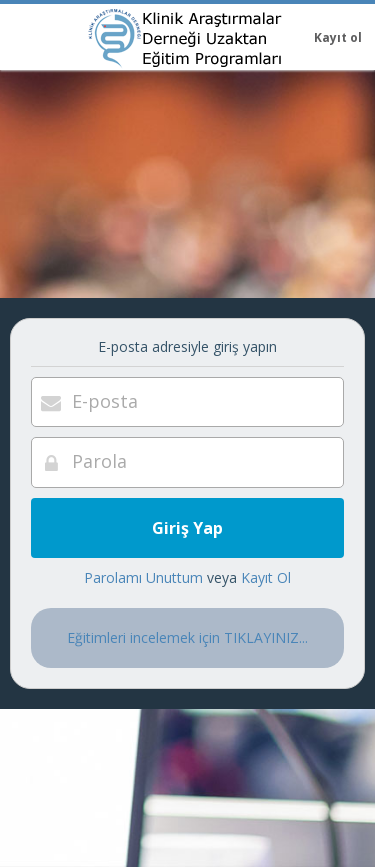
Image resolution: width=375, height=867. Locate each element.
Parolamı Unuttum (143, 577)
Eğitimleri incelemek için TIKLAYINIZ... (187, 637)
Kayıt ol (338, 37)
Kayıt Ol (266, 577)
